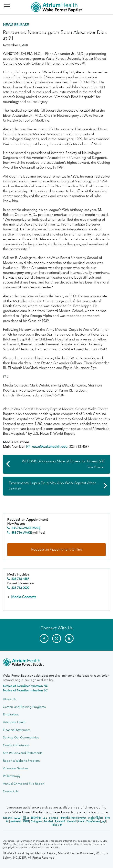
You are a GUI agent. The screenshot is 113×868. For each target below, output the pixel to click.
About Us (10, 699)
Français (54, 818)
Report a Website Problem (21, 761)
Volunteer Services (16, 768)
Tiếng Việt (57, 825)
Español (8, 818)
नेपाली (26, 821)
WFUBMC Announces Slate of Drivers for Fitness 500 (58, 464)
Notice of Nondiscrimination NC (26, 686)
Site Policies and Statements (23, 753)
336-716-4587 (20, 579)
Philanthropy (12, 776)
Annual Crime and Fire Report (24, 784)
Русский (60, 821)
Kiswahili (72, 821)
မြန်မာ (26, 818)
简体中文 (36, 818)
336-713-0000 (20, 588)
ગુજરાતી (64, 818)
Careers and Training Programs (24, 707)
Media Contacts (24, 597)
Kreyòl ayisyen (78, 818)
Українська (93, 821)
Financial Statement (17, 730)
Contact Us (11, 791)
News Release (16, 25)
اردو (104, 821)
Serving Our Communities (21, 737)
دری (45, 818)
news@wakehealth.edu (50, 447)
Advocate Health (15, 722)
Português (36, 821)
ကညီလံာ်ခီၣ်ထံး (96, 818)
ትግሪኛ (81, 821)
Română (48, 821)
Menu (7, 4)
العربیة (18, 818)
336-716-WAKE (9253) (26, 528)
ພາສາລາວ (16, 821)
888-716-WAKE (21, 533)
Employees (11, 714)
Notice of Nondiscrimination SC (25, 690)
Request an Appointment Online (57, 549)
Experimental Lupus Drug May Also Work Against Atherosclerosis (59, 486)
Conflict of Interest (16, 745)
